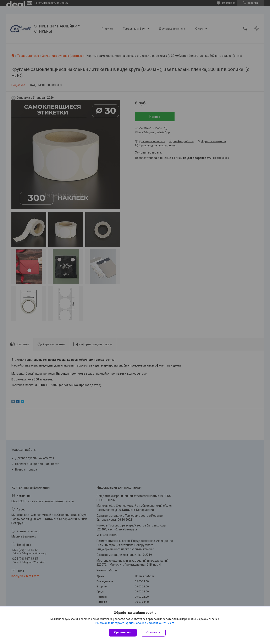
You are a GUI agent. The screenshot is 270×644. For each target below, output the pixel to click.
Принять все (123, 632)
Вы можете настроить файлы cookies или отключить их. (134, 623)
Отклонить (153, 632)
